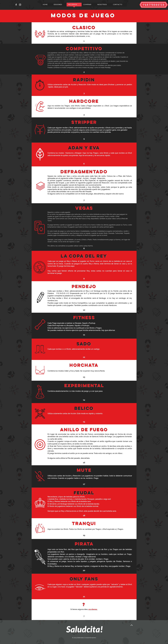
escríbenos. (93, 609)
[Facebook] (16, 5)
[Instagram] (20, 5)
